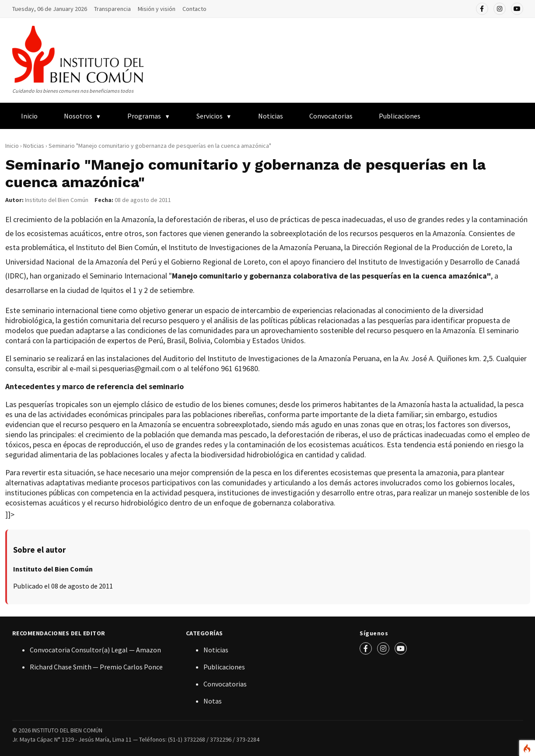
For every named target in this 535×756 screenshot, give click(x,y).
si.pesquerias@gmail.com (134, 368)
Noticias (271, 116)
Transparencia (112, 9)
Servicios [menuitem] (210, 116)
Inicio (12, 146)
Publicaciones (224, 667)
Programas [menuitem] (144, 116)
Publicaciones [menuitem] (400, 116)
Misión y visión (157, 9)
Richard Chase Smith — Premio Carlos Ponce (96, 667)
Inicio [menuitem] (29, 116)
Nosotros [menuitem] (78, 116)
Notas (213, 701)
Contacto (194, 9)
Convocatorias (331, 116)
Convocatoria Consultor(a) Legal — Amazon (95, 650)
